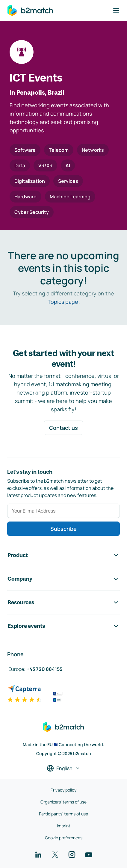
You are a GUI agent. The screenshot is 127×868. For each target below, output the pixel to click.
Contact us (63, 428)
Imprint (64, 826)
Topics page (63, 302)
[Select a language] (63, 768)
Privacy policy (63, 790)
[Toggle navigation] (116, 10)
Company (63, 579)
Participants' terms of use (63, 814)
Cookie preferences (64, 838)
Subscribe (63, 529)
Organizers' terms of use (63, 802)
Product (63, 555)
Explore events (63, 626)
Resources (63, 602)
